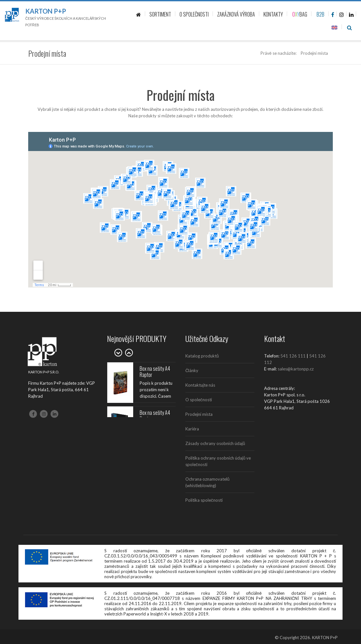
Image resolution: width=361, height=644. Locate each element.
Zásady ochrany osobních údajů (215, 443)
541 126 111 (293, 356)
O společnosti (199, 400)
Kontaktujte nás (200, 385)
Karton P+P (46, 11)
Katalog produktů (202, 356)
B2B (320, 14)
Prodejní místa (199, 414)
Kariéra (192, 429)
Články (192, 370)
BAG (300, 14)
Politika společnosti (204, 500)
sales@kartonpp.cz (296, 369)
